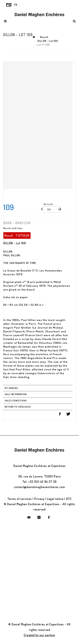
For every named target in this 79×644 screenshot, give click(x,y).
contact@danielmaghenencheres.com (39, 487)
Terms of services (20, 499)
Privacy (39, 499)
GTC (69, 499)
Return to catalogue (18, 407)
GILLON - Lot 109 (47, 41)
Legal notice (55, 499)
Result (44, 37)
